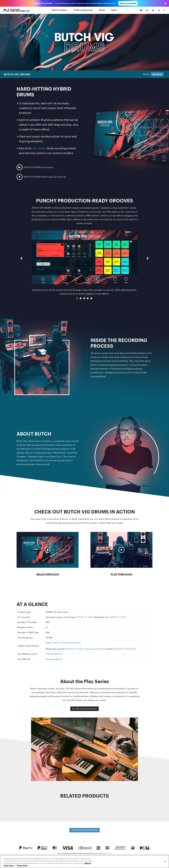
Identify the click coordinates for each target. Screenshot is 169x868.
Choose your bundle (128, 3)
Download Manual (54, 659)
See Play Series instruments (84, 709)
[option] (84, 263)
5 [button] (91, 298)
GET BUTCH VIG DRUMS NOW (84, 830)
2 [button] (81, 298)
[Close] (165, 861)
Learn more (108, 853)
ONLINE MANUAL (54, 654)
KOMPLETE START (117, 617)
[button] (21, 265)
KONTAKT (76, 643)
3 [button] (84, 298)
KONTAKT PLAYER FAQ (125, 649)
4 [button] (88, 298)
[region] (84, 862)
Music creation (60, 10)
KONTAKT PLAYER (84, 617)
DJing (102, 10)
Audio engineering (83, 10)
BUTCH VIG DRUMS (17, 74)
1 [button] (77, 298)
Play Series (39, 148)
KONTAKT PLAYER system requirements (85, 649)
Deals (114, 10)
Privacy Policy (22, 865)
